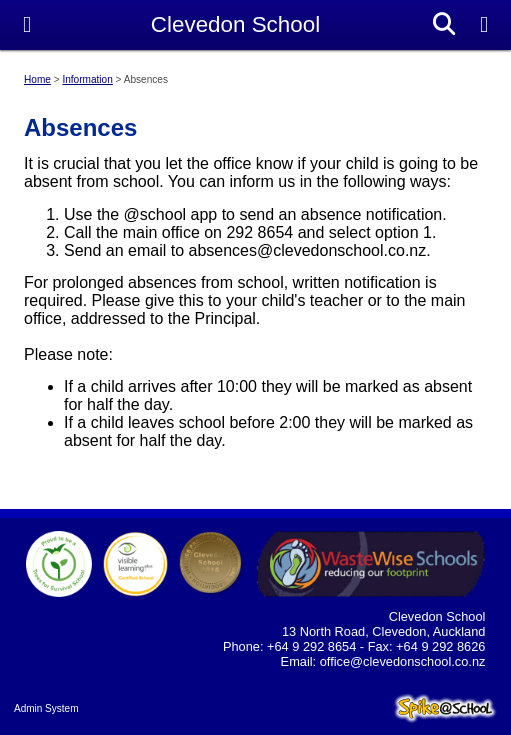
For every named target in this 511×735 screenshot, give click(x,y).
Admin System (46, 708)
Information (87, 79)
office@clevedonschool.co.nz (403, 661)
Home (37, 79)
